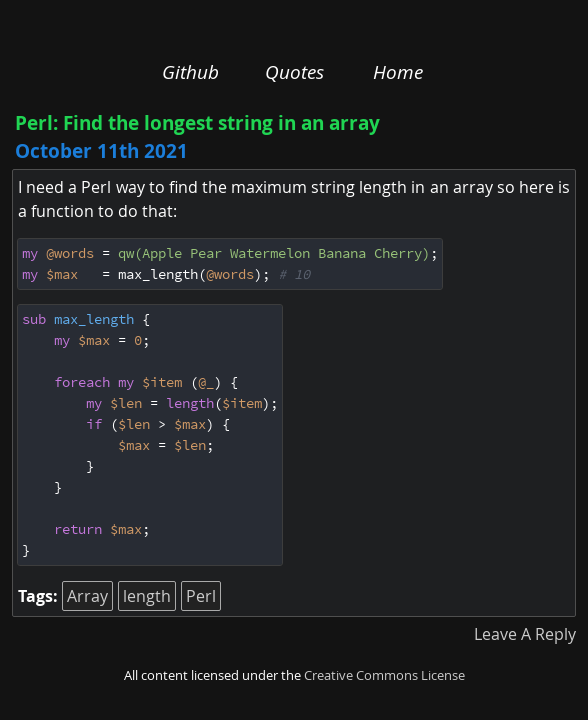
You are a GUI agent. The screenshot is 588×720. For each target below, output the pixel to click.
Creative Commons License (384, 675)
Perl (201, 596)
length (147, 596)
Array (87, 596)
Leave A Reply (525, 634)
